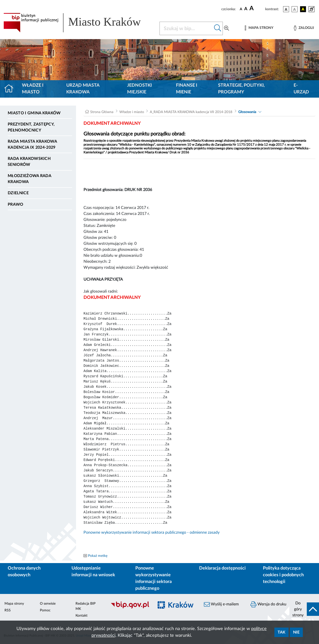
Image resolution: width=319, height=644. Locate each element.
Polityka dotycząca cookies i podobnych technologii (283, 575)
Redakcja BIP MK (85, 606)
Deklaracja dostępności (222, 568)
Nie (296, 632)
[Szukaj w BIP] (186, 28)
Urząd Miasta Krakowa (83, 89)
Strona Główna (102, 112)
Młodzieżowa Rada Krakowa (29, 179)
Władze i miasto (33, 89)
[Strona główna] (11, 89)
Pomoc (45, 610)
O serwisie (48, 604)
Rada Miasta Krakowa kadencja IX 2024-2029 (32, 144)
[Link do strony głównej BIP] (79, 23)
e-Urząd (301, 89)
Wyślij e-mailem (221, 604)
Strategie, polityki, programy (241, 89)
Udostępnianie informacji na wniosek (93, 572)
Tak (281, 632)
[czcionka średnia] (246, 9)
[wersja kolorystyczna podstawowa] (286, 9)
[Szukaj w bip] (218, 28)
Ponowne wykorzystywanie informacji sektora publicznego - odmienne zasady (152, 532)
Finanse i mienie (187, 89)
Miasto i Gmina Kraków (34, 113)
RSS (8, 610)
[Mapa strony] (259, 28)
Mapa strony (14, 604)
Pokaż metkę (98, 556)
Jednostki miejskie (139, 89)
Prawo (16, 204)
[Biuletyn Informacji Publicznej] (130, 608)
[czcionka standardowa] (241, 9)
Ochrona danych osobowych (24, 572)
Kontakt (81, 616)
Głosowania (247, 112)
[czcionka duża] (257, 8)
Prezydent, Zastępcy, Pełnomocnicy (31, 127)
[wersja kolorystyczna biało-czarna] (295, 9)
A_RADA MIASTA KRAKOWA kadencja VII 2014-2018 (191, 112)
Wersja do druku (268, 604)
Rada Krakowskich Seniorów (29, 162)
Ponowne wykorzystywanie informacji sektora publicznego (154, 578)
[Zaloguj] (304, 28)
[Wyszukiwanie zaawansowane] (227, 28)
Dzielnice (18, 193)
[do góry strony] (304, 609)
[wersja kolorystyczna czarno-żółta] (303, 9)
